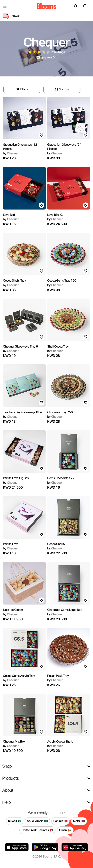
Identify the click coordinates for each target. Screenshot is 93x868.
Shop (7, 766)
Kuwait (15, 821)
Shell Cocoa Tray (58, 346)
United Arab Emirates (38, 830)
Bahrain (61, 821)
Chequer (11, 153)
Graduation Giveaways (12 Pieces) (20, 147)
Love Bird (9, 215)
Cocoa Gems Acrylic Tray (19, 676)
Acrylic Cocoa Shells (60, 741)
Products (11, 778)
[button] (5, 6)
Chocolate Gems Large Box (65, 610)
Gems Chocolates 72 (61, 478)
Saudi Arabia (37, 821)
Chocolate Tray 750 (60, 412)
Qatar (79, 821)
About (8, 790)
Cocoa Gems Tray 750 (62, 280)
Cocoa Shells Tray (14, 280)
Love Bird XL (55, 215)
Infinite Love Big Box (16, 478)
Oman (65, 830)
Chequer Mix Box (14, 741)
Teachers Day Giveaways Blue (22, 412)
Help (7, 802)
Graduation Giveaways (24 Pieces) (64, 147)
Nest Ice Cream (13, 610)
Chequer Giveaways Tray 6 (20, 346)
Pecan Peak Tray (58, 676)
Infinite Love (11, 544)
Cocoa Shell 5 (56, 544)
